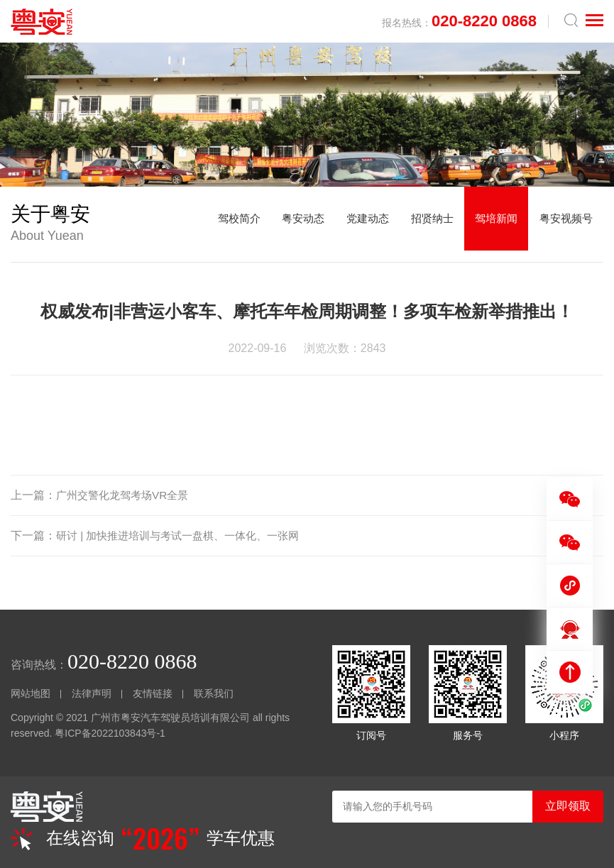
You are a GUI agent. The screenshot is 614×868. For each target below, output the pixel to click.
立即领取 (568, 806)
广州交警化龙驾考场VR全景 (126, 495)
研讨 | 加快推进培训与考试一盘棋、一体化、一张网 (186, 535)
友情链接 (153, 693)
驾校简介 (217, 224)
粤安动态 (285, 224)
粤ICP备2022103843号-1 (110, 733)
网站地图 (31, 693)
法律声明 (92, 693)
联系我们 (214, 693)
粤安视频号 (564, 224)
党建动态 (353, 224)
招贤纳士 (422, 224)
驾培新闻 (490, 224)
